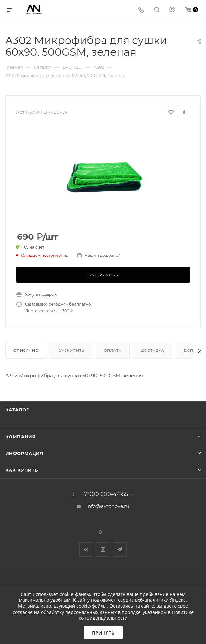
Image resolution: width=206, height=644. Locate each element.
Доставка (153, 350)
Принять (103, 633)
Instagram (103, 549)
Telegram (120, 549)
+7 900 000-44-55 (105, 494)
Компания (20, 437)
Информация (24, 453)
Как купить (71, 350)
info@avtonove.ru (108, 506)
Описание (26, 350)
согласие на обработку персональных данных (65, 612)
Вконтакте (86, 549)
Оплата (113, 350)
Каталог (17, 410)
